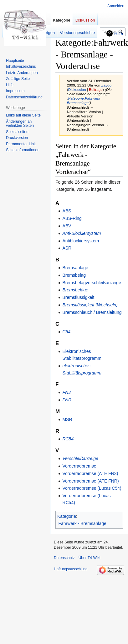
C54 (66, 332)
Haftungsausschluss (71, 569)
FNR (67, 400)
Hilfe (119, 33)
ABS (67, 211)
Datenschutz (64, 558)
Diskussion (77, 89)
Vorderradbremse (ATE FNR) (90, 481)
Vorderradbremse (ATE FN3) (90, 473)
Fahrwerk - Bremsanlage (82, 523)
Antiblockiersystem (81, 241)
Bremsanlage (75, 268)
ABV (67, 226)
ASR (67, 248)
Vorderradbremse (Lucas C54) (92, 488)
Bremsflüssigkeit (78, 297)
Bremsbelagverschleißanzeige (92, 283)
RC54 (68, 439)
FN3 (66, 392)
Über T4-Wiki (90, 558)
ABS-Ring (72, 218)
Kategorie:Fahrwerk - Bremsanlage (85, 100)
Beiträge (96, 89)
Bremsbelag (74, 275)
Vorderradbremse (79, 466)
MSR (67, 419)
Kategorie (67, 516)
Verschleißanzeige (80, 458)
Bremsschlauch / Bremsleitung (92, 312)
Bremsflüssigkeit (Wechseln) (90, 305)
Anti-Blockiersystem (82, 233)
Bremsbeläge (75, 290)
